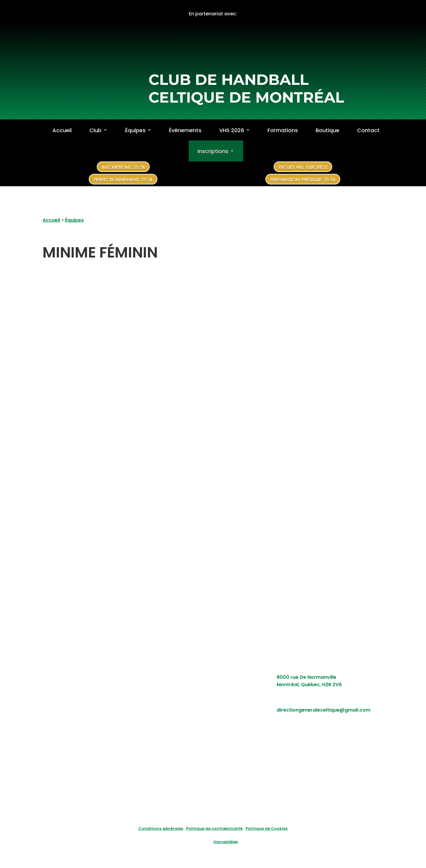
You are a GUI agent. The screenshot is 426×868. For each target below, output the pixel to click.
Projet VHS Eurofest (303, 167)
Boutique (327, 131)
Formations (283, 131)
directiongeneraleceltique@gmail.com (323, 710)
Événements (185, 131)
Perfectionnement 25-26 (123, 180)
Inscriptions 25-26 (123, 167)
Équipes (135, 131)
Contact (368, 131)
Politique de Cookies (267, 829)
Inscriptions (213, 152)
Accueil (62, 131)
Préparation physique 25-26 (303, 180)
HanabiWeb (226, 842)
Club (95, 131)
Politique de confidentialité (214, 829)
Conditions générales (161, 829)
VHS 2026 (232, 131)
